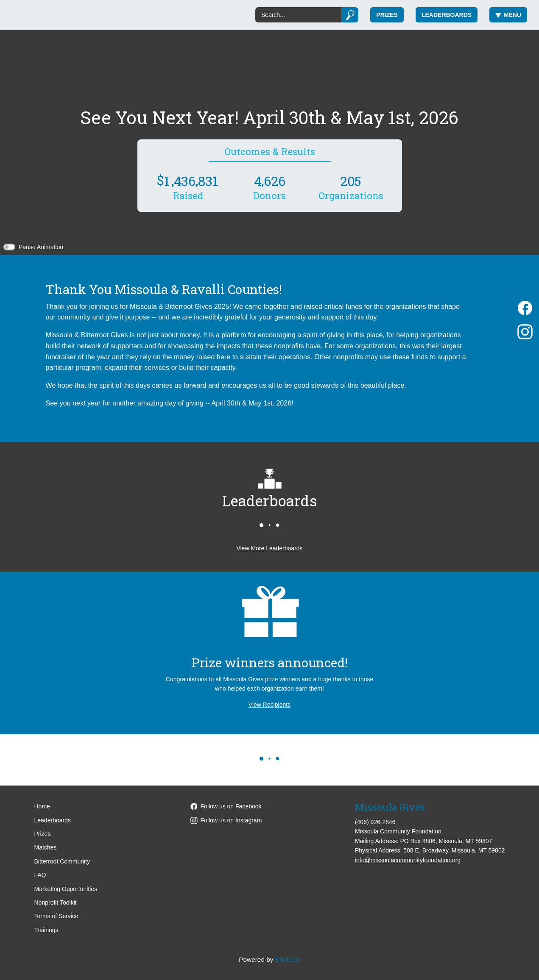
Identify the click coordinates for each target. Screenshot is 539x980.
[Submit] (350, 15)
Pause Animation (41, 247)
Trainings (46, 930)
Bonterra (288, 959)
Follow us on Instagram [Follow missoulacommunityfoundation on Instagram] (226, 820)
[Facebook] (525, 307)
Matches (46, 847)
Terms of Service (56, 916)
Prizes (387, 15)
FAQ (40, 875)
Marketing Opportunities (66, 889)
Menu (508, 15)
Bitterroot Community (62, 861)
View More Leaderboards (269, 548)
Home (42, 806)
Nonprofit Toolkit (56, 902)
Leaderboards (447, 15)
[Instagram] (525, 330)
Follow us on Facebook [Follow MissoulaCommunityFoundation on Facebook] (226, 806)
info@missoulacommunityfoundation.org (408, 860)
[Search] (298, 15)
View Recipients (269, 705)
